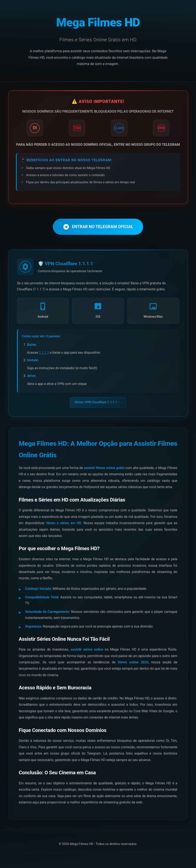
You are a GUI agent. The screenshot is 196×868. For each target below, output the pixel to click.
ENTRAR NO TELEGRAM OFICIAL (98, 227)
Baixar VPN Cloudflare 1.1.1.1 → (98, 403)
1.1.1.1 (44, 353)
